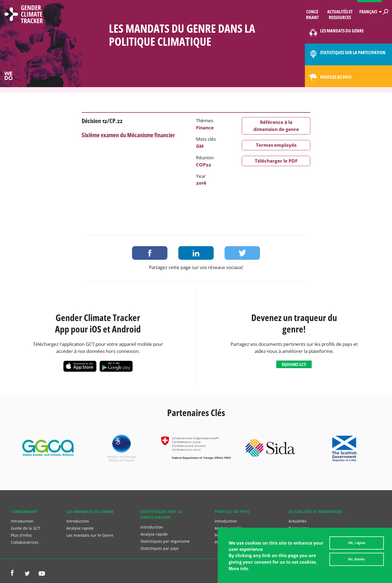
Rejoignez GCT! (294, 364)
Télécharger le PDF (276, 161)
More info (238, 569)
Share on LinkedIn (196, 253)
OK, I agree (356, 543)
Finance (205, 128)
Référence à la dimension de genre (276, 126)
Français (368, 12)
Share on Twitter (242, 253)
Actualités (298, 521)
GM (200, 146)
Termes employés (276, 145)
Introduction (22, 521)
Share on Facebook (150, 253)
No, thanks (356, 560)
